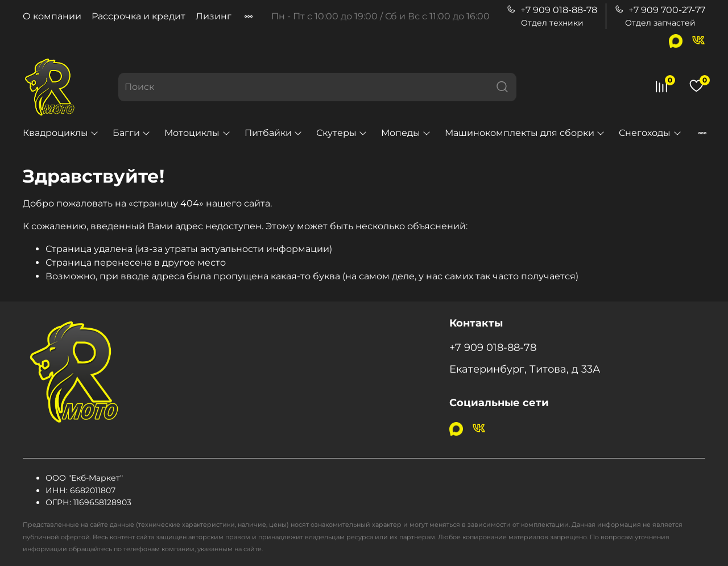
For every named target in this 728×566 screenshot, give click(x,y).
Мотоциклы (197, 133)
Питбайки (274, 133)
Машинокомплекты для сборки (525, 133)
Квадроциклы (61, 133)
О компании (52, 16)
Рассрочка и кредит (138, 16)
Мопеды (406, 133)
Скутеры (342, 133)
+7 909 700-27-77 (660, 10)
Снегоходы (650, 133)
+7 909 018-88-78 (552, 10)
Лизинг (214, 16)
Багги (132, 133)
